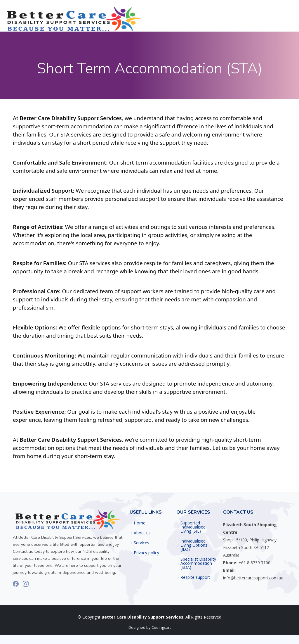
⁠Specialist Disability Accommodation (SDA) (198, 563)
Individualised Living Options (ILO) (194, 545)
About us (142, 533)
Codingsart (161, 627)
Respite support (195, 577)
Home (140, 523)
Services (141, 543)
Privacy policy (146, 553)
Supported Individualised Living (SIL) (193, 527)
